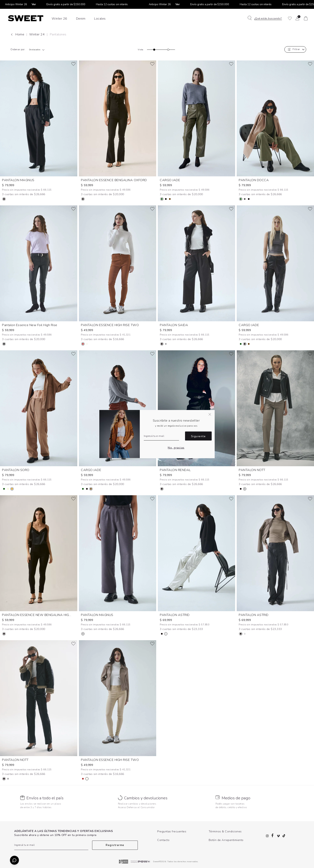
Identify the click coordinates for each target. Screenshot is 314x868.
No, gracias (176, 448)
